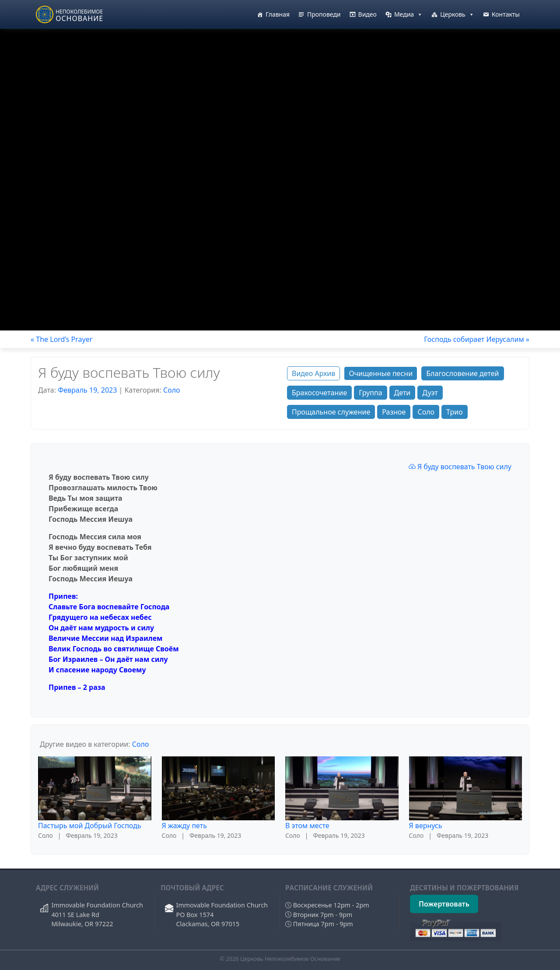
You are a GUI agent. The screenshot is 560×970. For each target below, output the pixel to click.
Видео (367, 14)
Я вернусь (426, 826)
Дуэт (430, 393)
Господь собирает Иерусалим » (477, 339)
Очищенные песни (381, 373)
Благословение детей (462, 373)
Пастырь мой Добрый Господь (90, 826)
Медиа (408, 14)
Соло (172, 390)
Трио (455, 412)
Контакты (506, 14)
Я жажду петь (184, 826)
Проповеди (324, 14)
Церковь (457, 14)
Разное (394, 412)
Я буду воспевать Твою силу (460, 467)
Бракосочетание (319, 393)
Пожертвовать (444, 904)
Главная (278, 14)
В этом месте (307, 826)
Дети (402, 393)
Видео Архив (313, 373)
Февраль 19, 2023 (87, 390)
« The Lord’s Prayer (61, 339)
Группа (370, 393)
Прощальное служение (331, 412)
